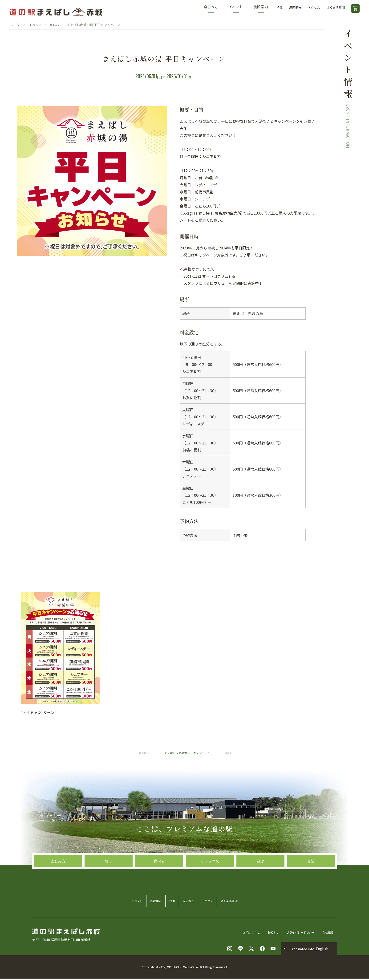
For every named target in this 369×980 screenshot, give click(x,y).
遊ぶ (260, 888)
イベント (236, 9)
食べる (159, 888)
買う (109, 888)
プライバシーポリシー (300, 933)
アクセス (314, 7)
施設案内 (261, 9)
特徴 (280, 7)
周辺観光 (295, 7)
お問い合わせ (245, 933)
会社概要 (331, 933)
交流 (311, 888)
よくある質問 (336, 7)
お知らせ (269, 933)
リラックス (210, 888)
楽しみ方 (211, 9)
